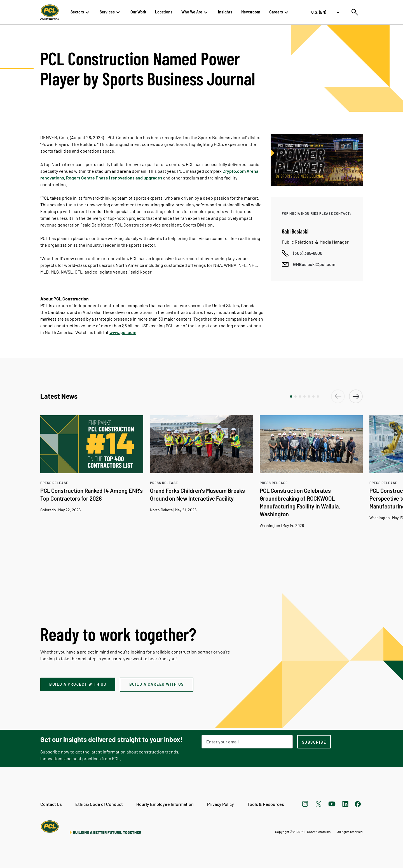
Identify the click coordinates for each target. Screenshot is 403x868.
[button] (291, 396)
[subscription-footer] (314, 742)
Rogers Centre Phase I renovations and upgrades (114, 178)
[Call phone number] (302, 253)
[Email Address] (247, 742)
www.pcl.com (123, 332)
